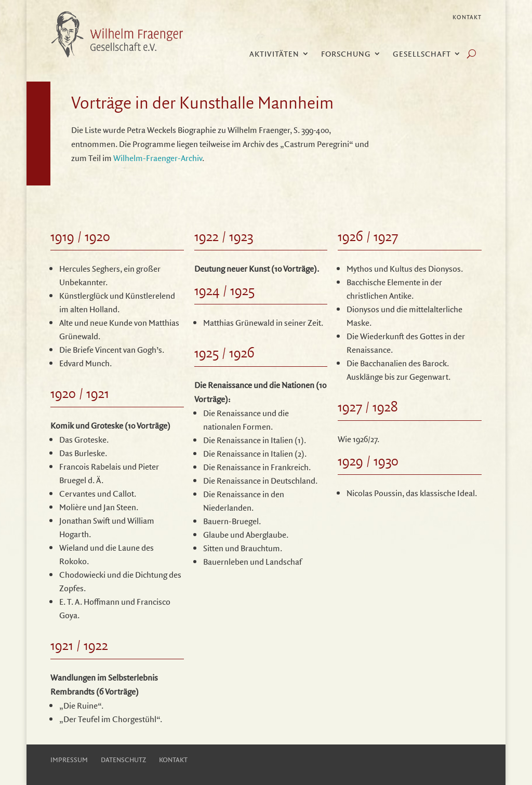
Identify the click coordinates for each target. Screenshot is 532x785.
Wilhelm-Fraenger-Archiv (158, 158)
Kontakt (467, 17)
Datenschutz (123, 760)
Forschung (346, 55)
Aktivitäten (274, 55)
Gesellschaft (422, 55)
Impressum (69, 760)
